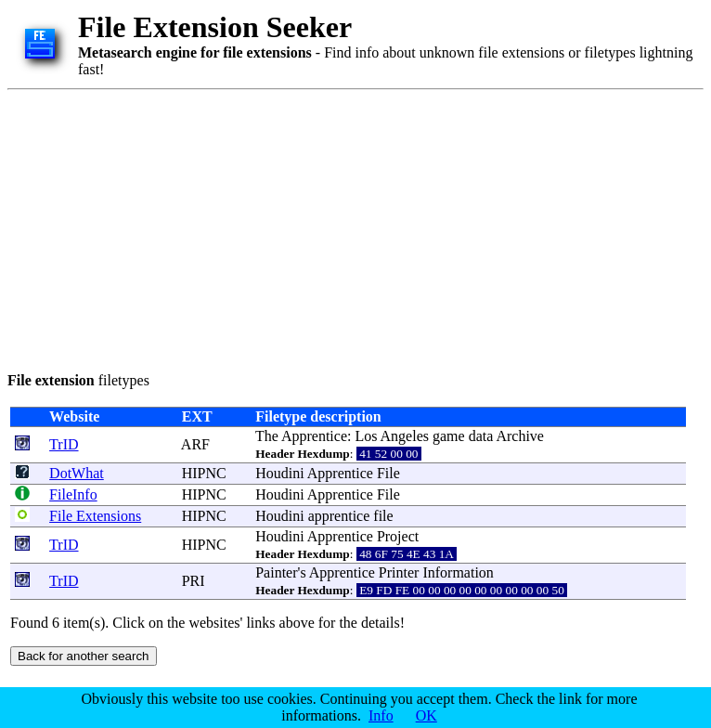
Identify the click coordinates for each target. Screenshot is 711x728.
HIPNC (204, 473)
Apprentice (314, 436)
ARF (195, 444)
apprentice (339, 516)
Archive (520, 436)
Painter (276, 572)
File (388, 473)
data (481, 436)
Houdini (279, 473)
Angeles (405, 436)
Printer (399, 572)
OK (427, 715)
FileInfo (73, 494)
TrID (64, 444)
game (449, 436)
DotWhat (77, 473)
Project (398, 536)
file (383, 516)
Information (458, 572)
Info (381, 715)
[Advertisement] (295, 227)
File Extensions (95, 516)
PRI (194, 581)
